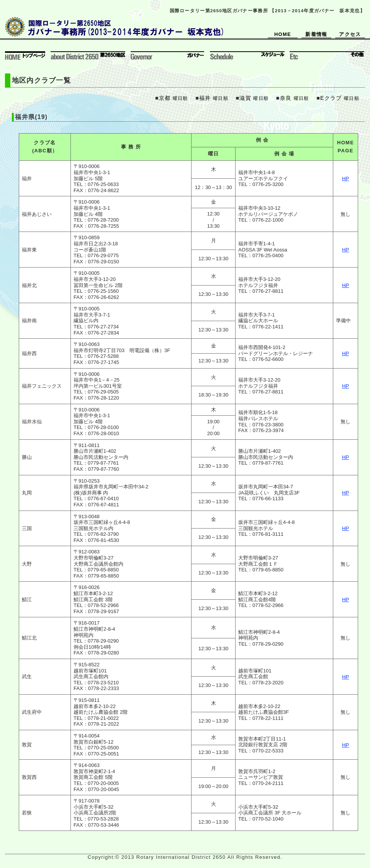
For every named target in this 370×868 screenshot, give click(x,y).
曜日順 (180, 98)
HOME (283, 34)
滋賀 (245, 98)
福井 (205, 98)
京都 (165, 98)
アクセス (350, 34)
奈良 (286, 98)
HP (345, 179)
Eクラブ (331, 98)
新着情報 (316, 34)
